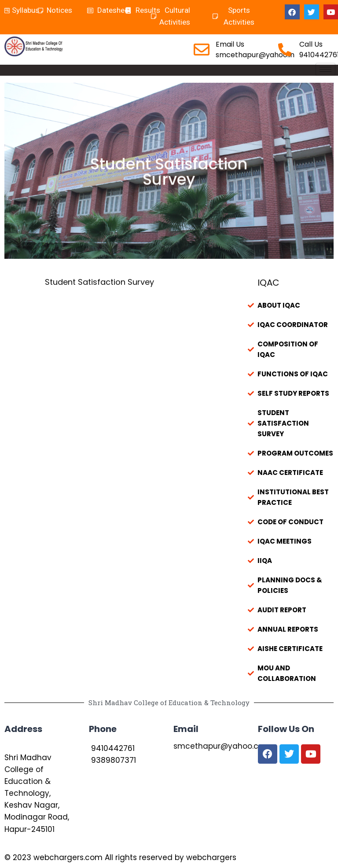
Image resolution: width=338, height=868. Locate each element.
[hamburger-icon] (325, 69)
